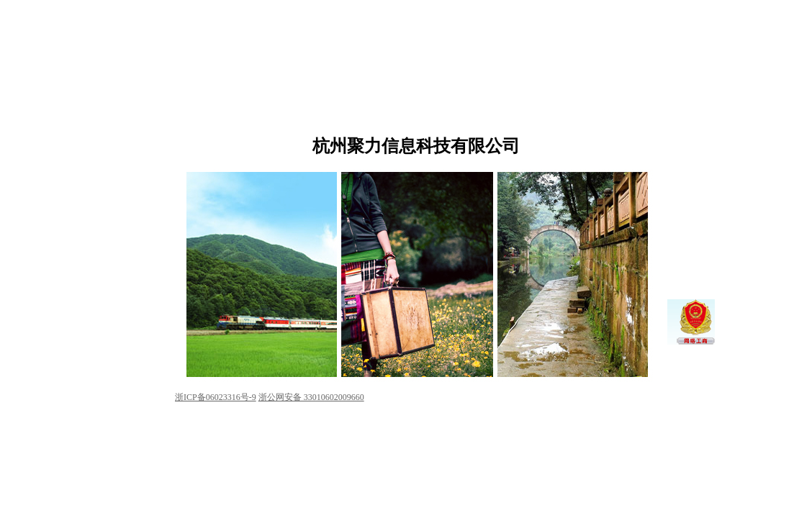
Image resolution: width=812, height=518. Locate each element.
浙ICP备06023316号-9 (216, 397)
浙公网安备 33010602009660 (311, 397)
